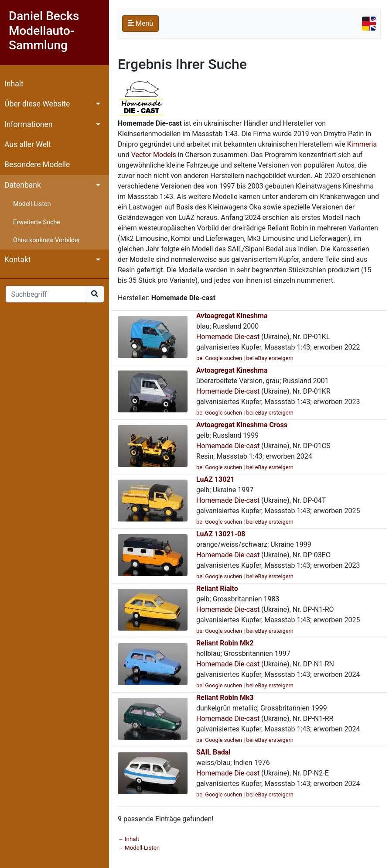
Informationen (28, 124)
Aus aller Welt (28, 144)
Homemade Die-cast (228, 337)
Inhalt (14, 84)
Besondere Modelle (37, 165)
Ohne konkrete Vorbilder (47, 240)
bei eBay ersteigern (270, 358)
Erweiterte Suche (37, 222)
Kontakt (18, 260)
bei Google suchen (219, 358)
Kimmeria (362, 144)
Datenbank (23, 185)
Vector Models (154, 155)
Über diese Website (37, 104)
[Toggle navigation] (369, 24)
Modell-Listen (32, 204)
